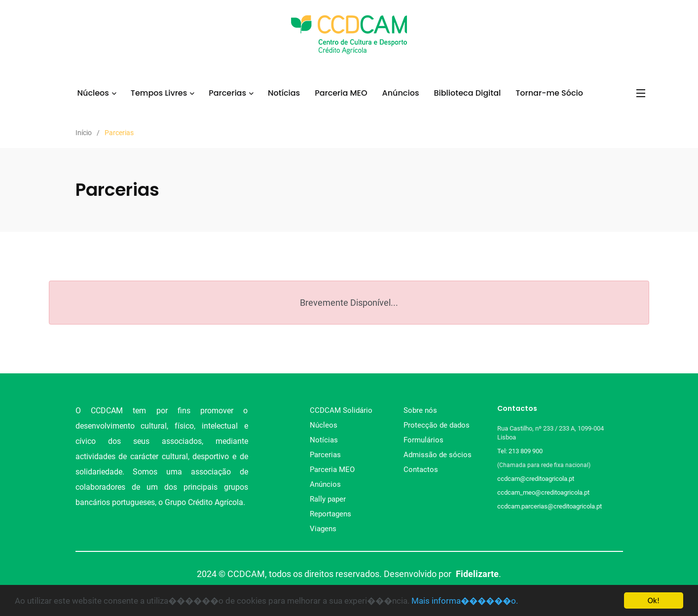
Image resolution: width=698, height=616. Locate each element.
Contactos (421, 470)
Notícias (284, 93)
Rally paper (328, 499)
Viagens (323, 529)
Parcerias (227, 93)
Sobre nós (420, 410)
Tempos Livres (159, 93)
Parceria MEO (341, 93)
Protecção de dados (437, 425)
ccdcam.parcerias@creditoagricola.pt (550, 506)
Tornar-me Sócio (549, 93)
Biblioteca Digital (467, 93)
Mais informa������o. (465, 601)
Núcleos (93, 93)
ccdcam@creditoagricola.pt (536, 479)
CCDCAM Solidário (341, 410)
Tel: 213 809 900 (521, 451)
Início (84, 133)
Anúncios (401, 93)
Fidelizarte (477, 574)
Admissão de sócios (438, 455)
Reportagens (331, 514)
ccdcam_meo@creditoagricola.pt (543, 492)
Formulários (423, 440)
